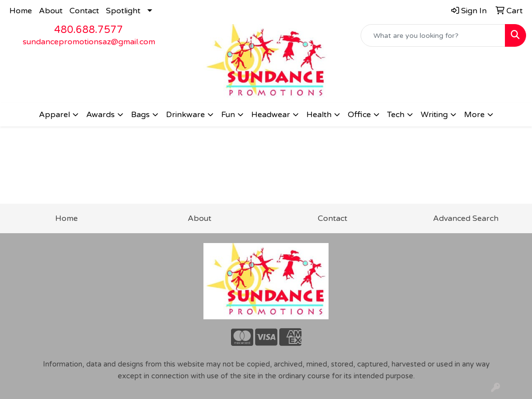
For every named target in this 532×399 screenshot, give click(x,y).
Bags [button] (140, 115)
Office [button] (359, 115)
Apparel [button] (54, 115)
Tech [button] (396, 115)
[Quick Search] (433, 35)
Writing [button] (434, 115)
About (51, 11)
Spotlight (123, 11)
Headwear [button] (271, 115)
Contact (84, 11)
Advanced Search (466, 218)
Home (21, 11)
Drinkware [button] (185, 115)
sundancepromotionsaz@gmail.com (89, 42)
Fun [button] (228, 115)
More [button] (474, 115)
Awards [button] (100, 115)
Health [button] (319, 115)
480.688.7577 (89, 30)
